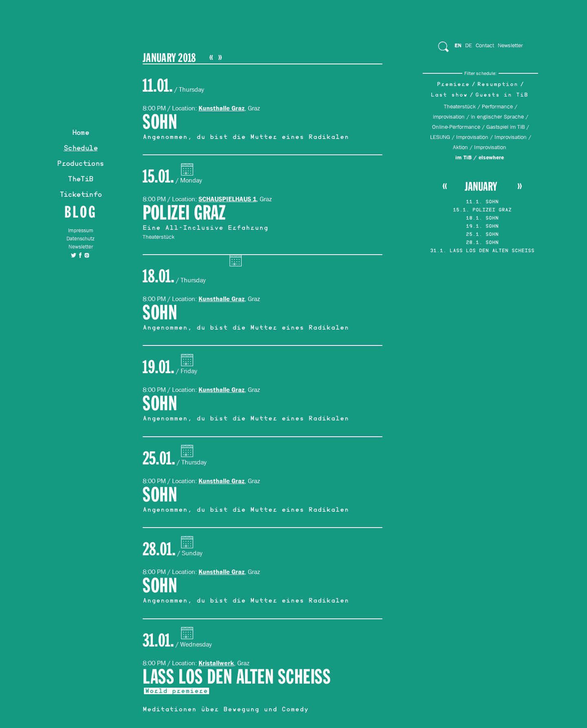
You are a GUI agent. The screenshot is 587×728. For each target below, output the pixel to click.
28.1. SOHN (482, 243)
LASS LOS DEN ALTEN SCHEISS (237, 677)
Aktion (460, 147)
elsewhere (491, 157)
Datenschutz (81, 239)
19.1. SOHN (482, 227)
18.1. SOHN (482, 219)
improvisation (449, 117)
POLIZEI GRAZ (184, 213)
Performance (497, 106)
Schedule (81, 149)
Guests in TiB (502, 96)
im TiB (463, 157)
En (458, 45)
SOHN (160, 122)
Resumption (498, 85)
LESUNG (440, 137)
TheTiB (80, 180)
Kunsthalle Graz (222, 108)
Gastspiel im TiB (505, 127)
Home (81, 134)
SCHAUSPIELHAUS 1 (227, 199)
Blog (81, 212)
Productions (80, 165)
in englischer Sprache (497, 117)
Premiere (453, 85)
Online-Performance (456, 127)
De (469, 45)
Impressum (81, 230)
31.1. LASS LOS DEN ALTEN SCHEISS (482, 251)
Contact (485, 45)
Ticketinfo (81, 196)
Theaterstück (460, 106)
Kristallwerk (216, 663)
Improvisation (472, 137)
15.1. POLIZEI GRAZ (482, 211)
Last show (449, 96)
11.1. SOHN (482, 202)
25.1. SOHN (482, 235)
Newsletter (81, 247)
